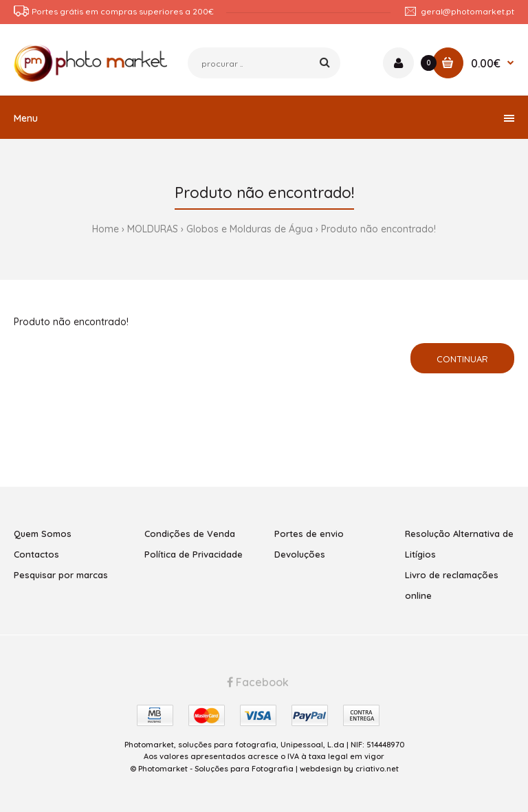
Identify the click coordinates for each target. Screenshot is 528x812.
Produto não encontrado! (378, 229)
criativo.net (377, 769)
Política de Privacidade (194, 554)
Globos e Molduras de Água (250, 229)
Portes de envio (309, 534)
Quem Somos (43, 534)
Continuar (462, 359)
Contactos (36, 554)
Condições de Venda (190, 534)
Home (106, 229)
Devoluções (300, 554)
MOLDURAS (153, 229)
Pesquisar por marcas (61, 575)
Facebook (258, 682)
